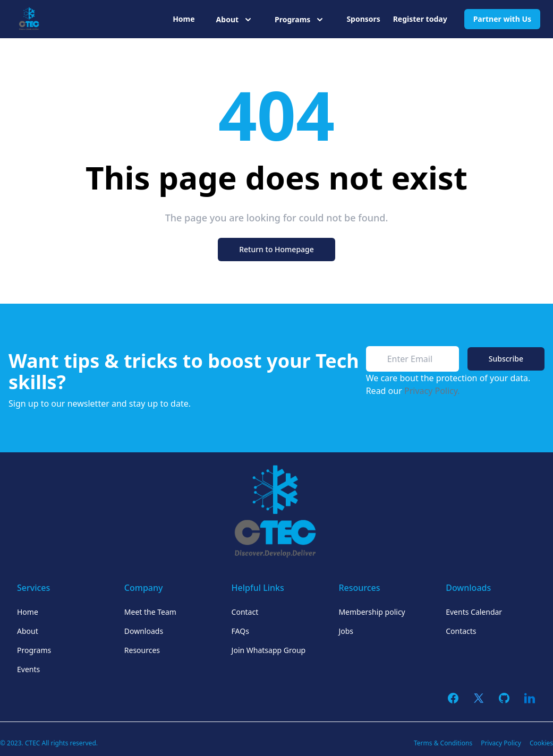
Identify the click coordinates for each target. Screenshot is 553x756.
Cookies (541, 743)
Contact (245, 612)
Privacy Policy (501, 743)
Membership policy (372, 612)
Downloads (144, 631)
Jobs (346, 631)
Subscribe (506, 359)
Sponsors (363, 19)
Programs (34, 650)
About (28, 631)
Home (184, 19)
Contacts (461, 631)
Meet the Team (150, 612)
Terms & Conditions (443, 743)
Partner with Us (502, 19)
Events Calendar (474, 612)
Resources (142, 650)
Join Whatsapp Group (269, 650)
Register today (420, 19)
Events (28, 669)
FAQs (240, 631)
